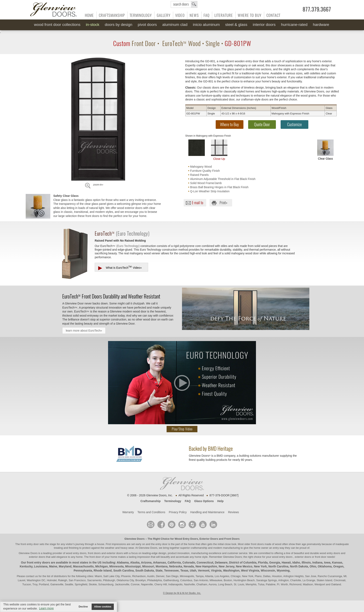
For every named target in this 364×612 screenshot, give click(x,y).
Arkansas (160, 562)
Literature (224, 15)
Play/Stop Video (182, 429)
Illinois (306, 562)
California (174, 562)
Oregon (338, 566)
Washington (231, 571)
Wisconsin (268, 571)
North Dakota (299, 566)
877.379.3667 (317, 9)
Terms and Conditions (151, 512)
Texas (184, 571)
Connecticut (205, 562)
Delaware (221, 562)
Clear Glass (325, 150)
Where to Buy (250, 15)
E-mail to (198, 203)
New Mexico (244, 566)
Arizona (146, 562)
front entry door (30, 544)
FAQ (207, 15)
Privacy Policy (178, 512)
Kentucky (26, 566)
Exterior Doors (209, 539)
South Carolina (123, 571)
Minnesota (116, 566)
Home (89, 15)
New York (260, 566)
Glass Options (204, 501)
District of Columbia (243, 562)
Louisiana (41, 566)
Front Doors (232, 539)
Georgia (275, 562)
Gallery (164, 15)
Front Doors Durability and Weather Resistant (111, 296)
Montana (162, 566)
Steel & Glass (236, 25)
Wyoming (283, 571)
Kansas (337, 562)
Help (220, 501)
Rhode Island (103, 571)
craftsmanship (199, 548)
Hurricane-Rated (294, 25)
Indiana (317, 562)
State (159, 571)
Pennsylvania (83, 571)
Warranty (128, 512)
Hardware (321, 25)
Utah (193, 571)
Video (180, 15)
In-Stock (93, 25)
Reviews (233, 512)
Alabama (123, 562)
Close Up (219, 150)
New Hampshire (206, 566)
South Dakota (145, 571)
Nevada (189, 566)
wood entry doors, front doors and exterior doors (94, 553)
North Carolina (278, 566)
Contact (273, 15)
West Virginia (250, 571)
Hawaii (286, 562)
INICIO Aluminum (206, 25)
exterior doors (37, 557)
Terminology (141, 15)
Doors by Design (119, 25)
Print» (223, 203)
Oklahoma (325, 566)
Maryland (65, 566)
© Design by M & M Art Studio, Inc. (182, 593)
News (194, 15)
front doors (257, 544)
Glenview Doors (135, 539)
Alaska (135, 562)
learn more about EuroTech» (84, 331)
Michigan (102, 566)
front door (95, 557)
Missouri (148, 566)
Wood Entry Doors (186, 539)
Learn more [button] (46, 608)
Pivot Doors (147, 25)
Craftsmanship (112, 15)
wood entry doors (330, 553)
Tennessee (171, 571)
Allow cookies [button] (103, 607)
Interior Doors (264, 25)
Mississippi (133, 566)
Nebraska (176, 566)
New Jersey (226, 566)
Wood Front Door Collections (57, 25)
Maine (53, 566)
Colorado (189, 562)
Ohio (313, 566)
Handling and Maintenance (207, 512)
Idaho (296, 562)
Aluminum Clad (175, 25)
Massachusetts (83, 566)
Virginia (216, 571)
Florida (263, 562)
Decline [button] (83, 607)
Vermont (204, 571)
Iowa (327, 562)
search (184, 4)
